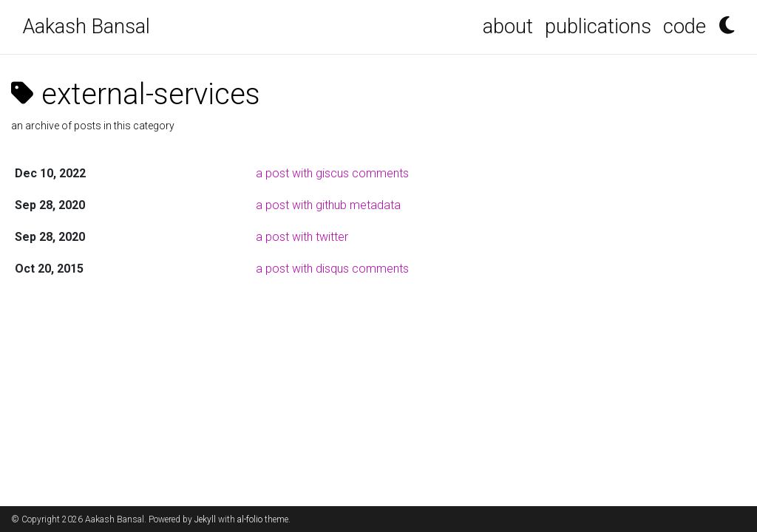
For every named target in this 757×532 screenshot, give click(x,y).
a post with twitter (302, 237)
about (508, 27)
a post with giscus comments (332, 173)
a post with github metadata (328, 205)
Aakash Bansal (86, 27)
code (685, 27)
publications (598, 27)
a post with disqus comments (332, 269)
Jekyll (205, 519)
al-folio (250, 519)
